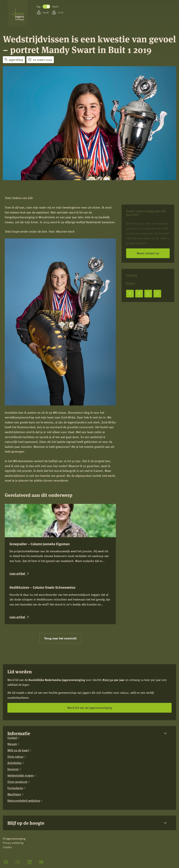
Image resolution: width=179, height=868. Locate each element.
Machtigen (14, 794)
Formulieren (15, 788)
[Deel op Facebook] (130, 294)
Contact (12, 738)
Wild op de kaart (18, 750)
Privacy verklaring (13, 843)
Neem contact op (148, 253)
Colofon (7, 847)
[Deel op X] (139, 294)
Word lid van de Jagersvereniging (90, 708)
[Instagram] (18, 862)
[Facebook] (6, 862)
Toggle (46, 7)
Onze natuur (16, 757)
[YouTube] (41, 862)
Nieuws (12, 744)
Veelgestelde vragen (21, 775)
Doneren (13, 769)
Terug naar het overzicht (60, 638)
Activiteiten (15, 763)
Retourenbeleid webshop (24, 801)
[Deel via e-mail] (157, 294)
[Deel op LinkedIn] (148, 294)
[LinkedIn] (29, 862)
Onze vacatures (17, 782)
